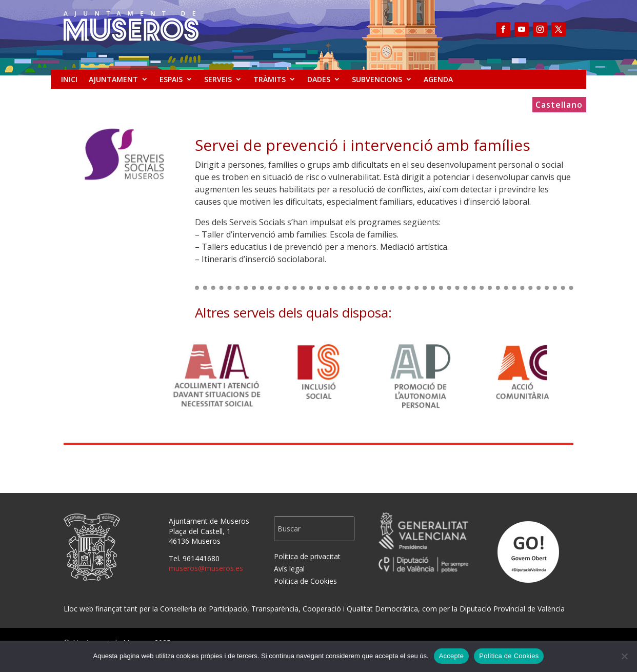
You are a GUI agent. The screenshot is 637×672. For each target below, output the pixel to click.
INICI (69, 79)
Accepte (452, 656)
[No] (624, 656)
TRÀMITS (270, 79)
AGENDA (438, 79)
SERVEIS (218, 79)
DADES (319, 79)
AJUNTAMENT (113, 79)
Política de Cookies (509, 656)
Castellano (559, 106)
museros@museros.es (206, 568)
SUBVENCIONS (377, 79)
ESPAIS (171, 79)
